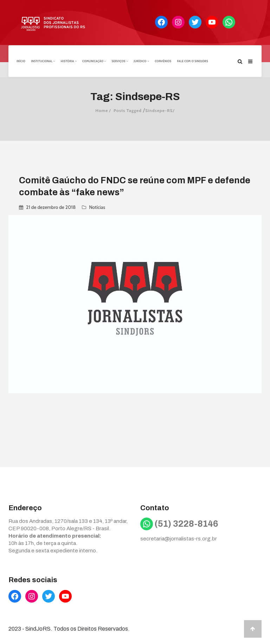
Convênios (163, 61)
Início (21, 61)
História (69, 61)
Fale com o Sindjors (193, 61)
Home (102, 110)
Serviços (120, 61)
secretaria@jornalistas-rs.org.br (179, 538)
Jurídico (141, 61)
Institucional (43, 61)
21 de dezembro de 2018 (51, 206)
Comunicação (94, 61)
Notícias (97, 206)
